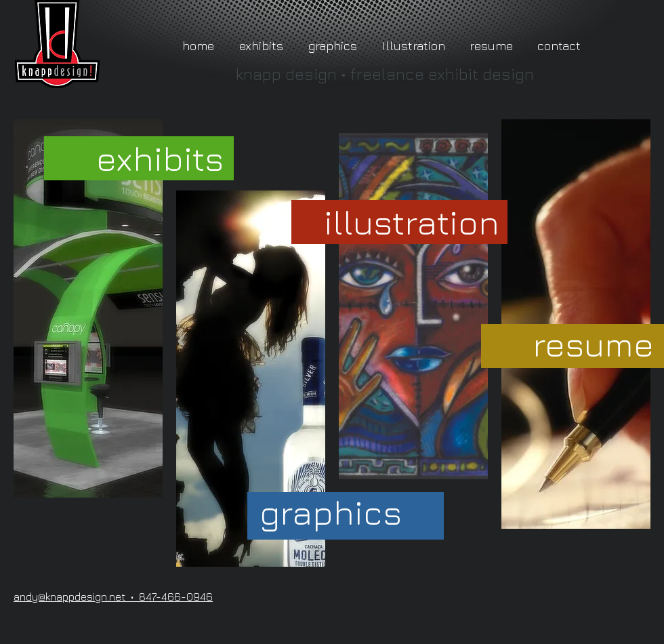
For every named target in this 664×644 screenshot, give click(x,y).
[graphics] (331, 512)
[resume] (593, 344)
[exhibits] (160, 158)
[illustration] (412, 222)
